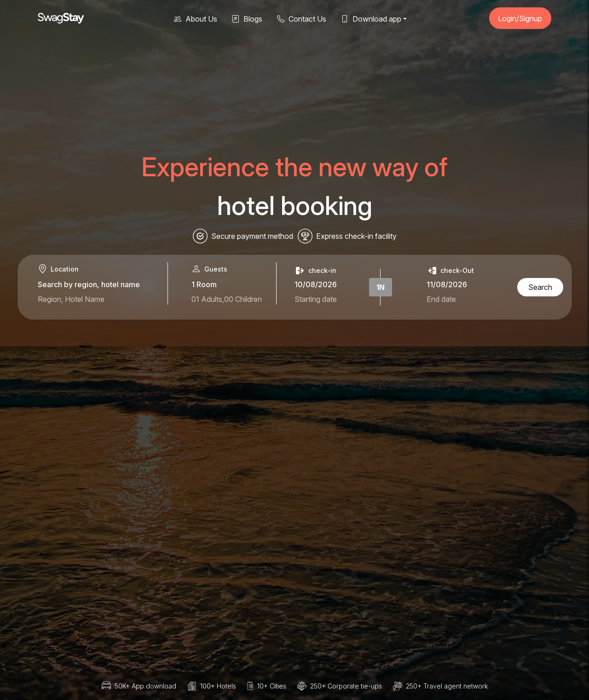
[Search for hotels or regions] (95, 299)
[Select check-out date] (466, 299)
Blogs (247, 19)
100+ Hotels (218, 686)
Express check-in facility (356, 236)
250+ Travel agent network (447, 686)
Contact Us (302, 19)
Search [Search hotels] (540, 287)
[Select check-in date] (317, 299)
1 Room (204, 284)
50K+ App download (145, 686)
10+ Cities (272, 686)
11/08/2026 (447, 284)
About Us (196, 19)
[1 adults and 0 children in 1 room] (231, 299)
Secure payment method (252, 236)
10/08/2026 (316, 284)
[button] (374, 18)
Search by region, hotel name (89, 284)
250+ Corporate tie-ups (346, 686)
